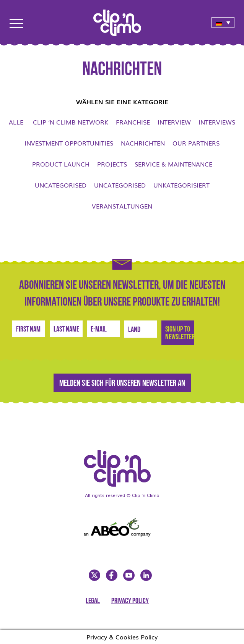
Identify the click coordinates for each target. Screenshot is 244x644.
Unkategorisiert (181, 185)
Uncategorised (61, 185)
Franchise (133, 122)
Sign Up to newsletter (180, 333)
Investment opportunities (69, 143)
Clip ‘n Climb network (71, 122)
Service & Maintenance (173, 164)
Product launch (61, 164)
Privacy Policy (130, 601)
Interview (174, 122)
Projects (112, 164)
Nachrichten (143, 143)
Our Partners (196, 143)
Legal (93, 601)
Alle (16, 122)
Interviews (217, 122)
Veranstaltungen (122, 206)
